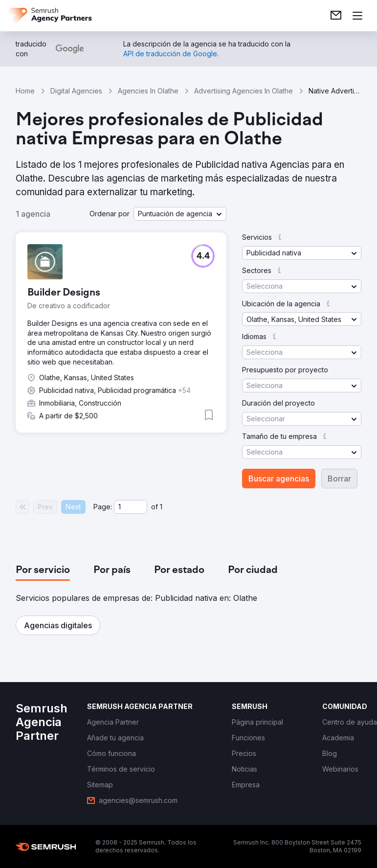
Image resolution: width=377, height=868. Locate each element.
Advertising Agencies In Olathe (244, 91)
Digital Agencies (76, 91)
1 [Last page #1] (161, 507)
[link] (336, 16)
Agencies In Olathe (148, 91)
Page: (103, 507)
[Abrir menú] (357, 16)
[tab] (43, 571)
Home (25, 91)
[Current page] (131, 507)
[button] (180, 214)
